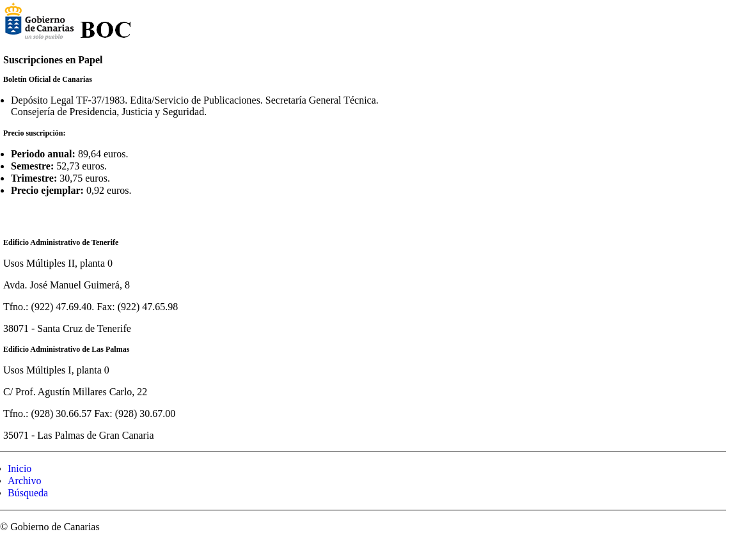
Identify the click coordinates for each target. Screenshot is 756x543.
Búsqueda (28, 493)
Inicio (20, 468)
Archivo (24, 481)
